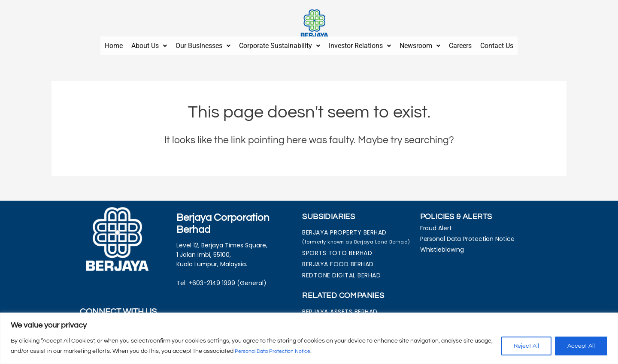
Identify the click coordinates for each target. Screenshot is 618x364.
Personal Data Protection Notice (279, 352)
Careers (460, 44)
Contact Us (497, 44)
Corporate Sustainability (280, 44)
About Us (149, 44)
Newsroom (420, 44)
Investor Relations (360, 44)
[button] (149, 44)
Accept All (581, 346)
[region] (309, 338)
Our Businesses (203, 44)
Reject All (526, 346)
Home (114, 44)
